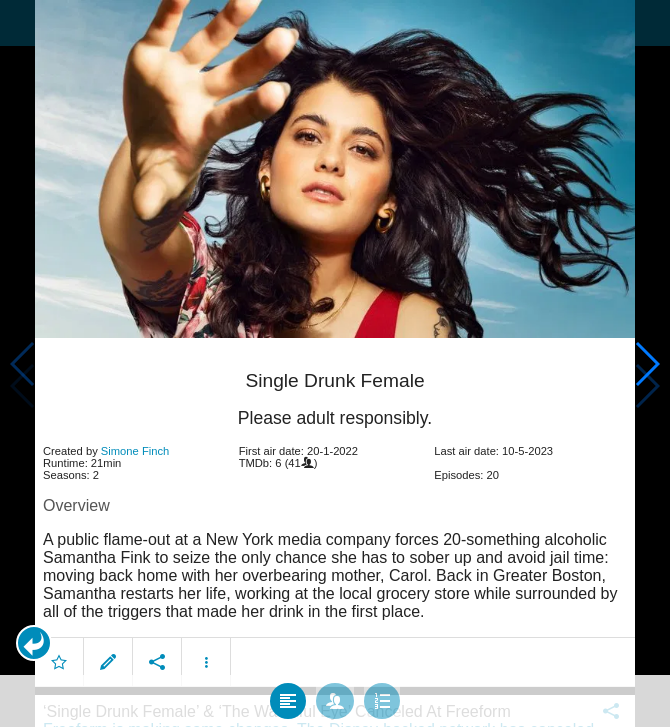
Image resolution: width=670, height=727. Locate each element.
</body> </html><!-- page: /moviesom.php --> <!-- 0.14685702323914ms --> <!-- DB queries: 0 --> (335, 363)
